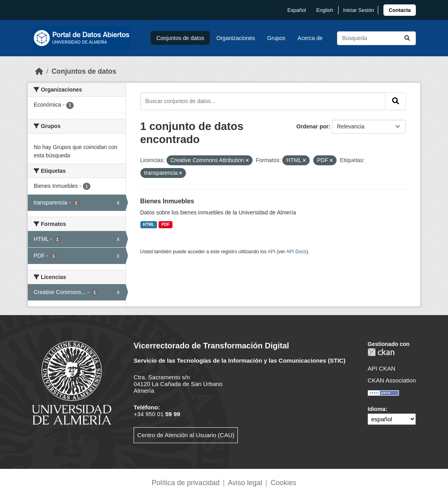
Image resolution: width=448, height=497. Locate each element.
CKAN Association (392, 380)
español (297, 10)
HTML (148, 224)
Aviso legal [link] (245, 483)
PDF (166, 224)
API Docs (296, 252)
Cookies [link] (283, 483)
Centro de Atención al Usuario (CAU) (186, 435)
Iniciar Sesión (358, 10)
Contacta (400, 10)
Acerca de (310, 38)
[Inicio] (39, 71)
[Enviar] (407, 38)
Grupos (276, 38)
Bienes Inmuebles (167, 201)
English (325, 10)
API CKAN (381, 368)
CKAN (381, 352)
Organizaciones (236, 38)
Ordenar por (313, 126)
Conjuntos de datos (180, 38)
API (272, 252)
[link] (400, 10)
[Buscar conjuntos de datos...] (376, 38)
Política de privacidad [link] (186, 483)
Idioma (376, 409)
